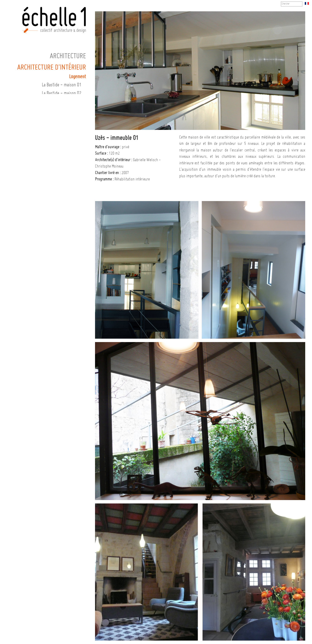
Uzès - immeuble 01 (64, 219)
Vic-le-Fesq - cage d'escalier (55, 228)
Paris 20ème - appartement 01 (55, 169)
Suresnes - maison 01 (63, 211)
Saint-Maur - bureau (64, 194)
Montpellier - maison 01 (61, 102)
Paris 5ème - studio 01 (61, 135)
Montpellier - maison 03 (61, 119)
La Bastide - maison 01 (62, 85)
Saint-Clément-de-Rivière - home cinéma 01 (42, 177)
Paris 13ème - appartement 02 (55, 152)
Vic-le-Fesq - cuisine (62, 236)
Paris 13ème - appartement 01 (55, 144)
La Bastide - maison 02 (62, 94)
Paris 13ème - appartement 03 (55, 161)
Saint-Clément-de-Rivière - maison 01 (48, 186)
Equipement (76, 253)
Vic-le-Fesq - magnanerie (59, 244)
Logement (78, 77)
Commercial (76, 261)
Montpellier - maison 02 (61, 110)
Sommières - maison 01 (61, 203)
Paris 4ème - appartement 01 (56, 127)
